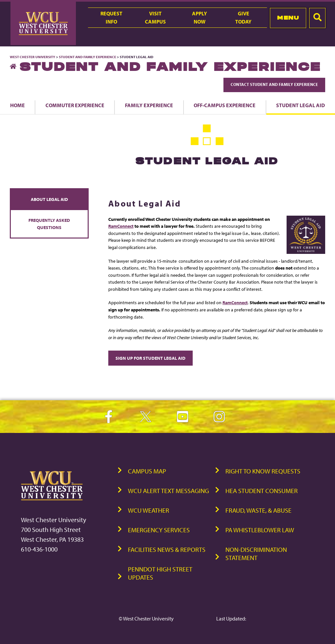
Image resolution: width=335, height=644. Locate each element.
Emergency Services (159, 530)
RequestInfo (111, 17)
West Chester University (33, 57)
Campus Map (147, 471)
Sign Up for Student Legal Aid (150, 358)
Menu (288, 18)
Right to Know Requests (263, 471)
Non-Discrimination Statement (256, 553)
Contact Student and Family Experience (274, 84)
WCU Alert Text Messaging (168, 491)
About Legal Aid (49, 199)
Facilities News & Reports (167, 549)
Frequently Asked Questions (49, 224)
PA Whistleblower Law (260, 530)
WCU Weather (149, 510)
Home (18, 105)
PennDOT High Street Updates (160, 573)
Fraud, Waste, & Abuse (258, 510)
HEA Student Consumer (262, 491)
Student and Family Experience (88, 57)
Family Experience (149, 105)
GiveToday (243, 17)
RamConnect (121, 226)
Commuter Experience (75, 105)
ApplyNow (200, 17)
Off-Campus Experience (225, 105)
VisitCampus (155, 17)
